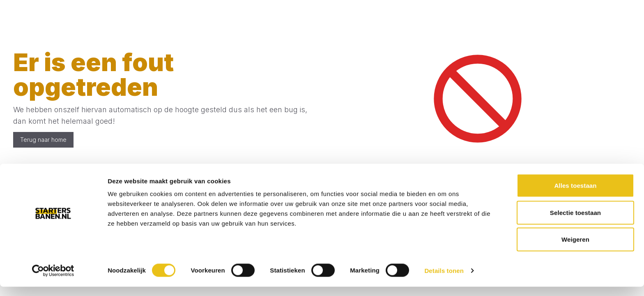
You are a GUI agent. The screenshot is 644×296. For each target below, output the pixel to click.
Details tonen (444, 280)
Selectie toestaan (575, 222)
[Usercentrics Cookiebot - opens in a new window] (53, 280)
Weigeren (575, 249)
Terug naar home (43, 140)
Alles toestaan (575, 195)
